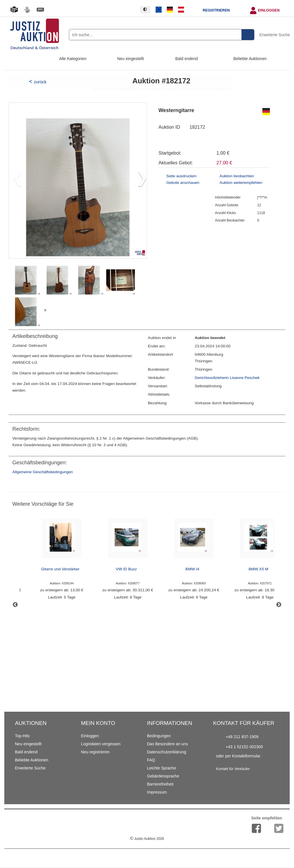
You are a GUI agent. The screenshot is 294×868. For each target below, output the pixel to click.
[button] (140, 180)
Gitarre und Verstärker (60, 569)
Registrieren (216, 10)
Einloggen (269, 10)
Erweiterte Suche (275, 35)
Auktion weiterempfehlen (241, 183)
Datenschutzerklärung (167, 752)
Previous (15, 605)
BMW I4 (192, 569)
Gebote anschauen (183, 183)
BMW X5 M (259, 569)
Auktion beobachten (237, 176)
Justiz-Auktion (147, 839)
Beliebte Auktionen (250, 59)
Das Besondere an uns (167, 744)
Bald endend (187, 59)
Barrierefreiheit (160, 784)
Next (279, 605)
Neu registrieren (95, 752)
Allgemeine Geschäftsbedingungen (43, 472)
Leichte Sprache (161, 768)
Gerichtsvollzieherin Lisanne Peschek (227, 378)
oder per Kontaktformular (238, 756)
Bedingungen (159, 736)
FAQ (151, 760)
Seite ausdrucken (181, 176)
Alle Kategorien (73, 59)
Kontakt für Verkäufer (233, 769)
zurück (40, 82)
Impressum (157, 792)
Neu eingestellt (130, 59)
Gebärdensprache (163, 776)
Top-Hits (22, 736)
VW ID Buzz (126, 569)
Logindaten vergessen (101, 744)
